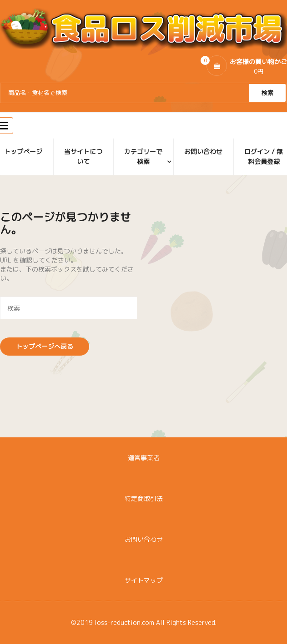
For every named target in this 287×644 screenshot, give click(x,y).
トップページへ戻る (45, 346)
